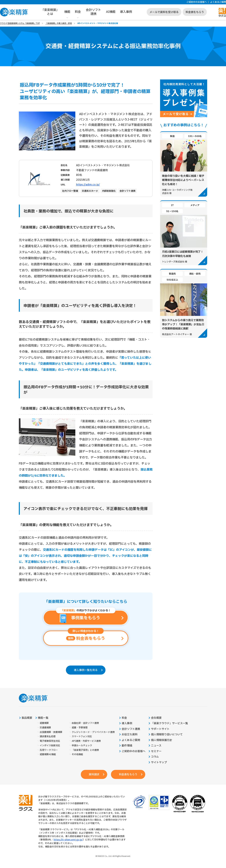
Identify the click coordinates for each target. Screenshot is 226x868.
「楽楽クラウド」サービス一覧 (169, 724)
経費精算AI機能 (48, 755)
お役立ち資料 (130, 735)
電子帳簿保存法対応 (50, 741)
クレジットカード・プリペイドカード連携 (93, 732)
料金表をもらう (195, 12)
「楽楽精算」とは (50, 12)
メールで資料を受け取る (164, 12)
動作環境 (127, 746)
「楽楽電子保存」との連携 (85, 750)
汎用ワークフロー (49, 750)
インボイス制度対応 (50, 746)
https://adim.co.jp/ (88, 185)
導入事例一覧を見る (86, 670)
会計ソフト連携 (93, 12)
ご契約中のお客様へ (197, 2)
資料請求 (94, 775)
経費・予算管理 (80, 728)
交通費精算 (45, 728)
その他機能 (77, 755)
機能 (67, 12)
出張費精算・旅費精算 (51, 732)
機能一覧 (43, 718)
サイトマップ (159, 763)
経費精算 (44, 723)
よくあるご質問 (218, 2)
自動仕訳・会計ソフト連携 (85, 723)
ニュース (156, 746)
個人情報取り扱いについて (167, 735)
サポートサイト (160, 729)
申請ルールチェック (82, 746)
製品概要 (27, 718)
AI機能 (111, 12)
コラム (155, 757)
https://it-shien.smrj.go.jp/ (68, 840)
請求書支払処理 (48, 737)
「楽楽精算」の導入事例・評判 (59, 23)
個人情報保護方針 (162, 740)
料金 (78, 12)
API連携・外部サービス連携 (86, 741)
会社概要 (156, 718)
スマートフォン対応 (82, 737)
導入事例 (126, 12)
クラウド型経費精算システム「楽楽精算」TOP (20, 23)
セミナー (156, 752)
